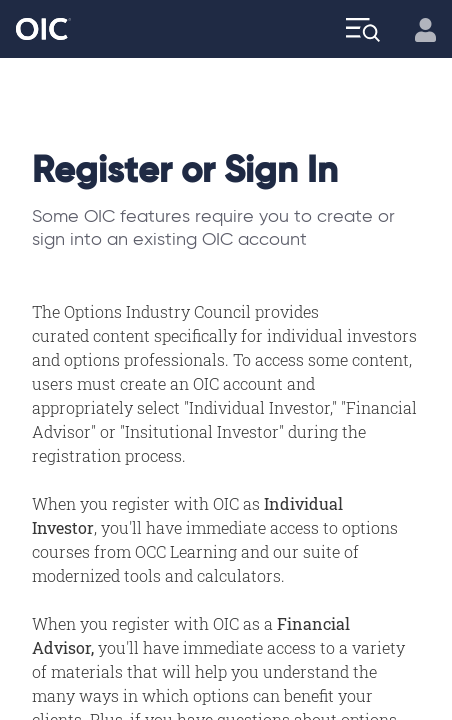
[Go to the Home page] (43, 29)
